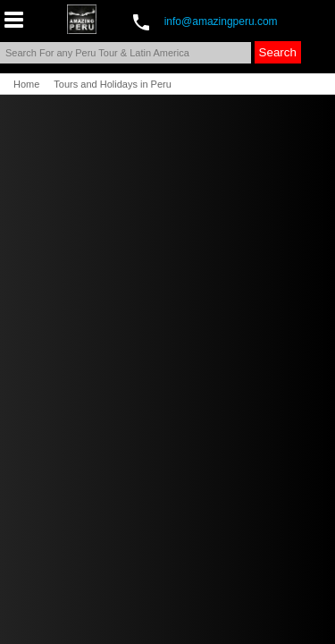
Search (278, 52)
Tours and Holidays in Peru (112, 84)
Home (26, 84)
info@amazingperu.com (221, 21)
